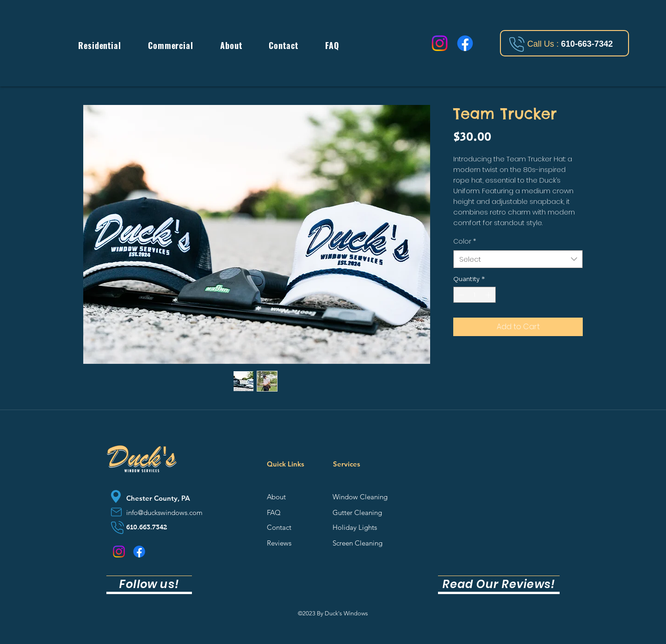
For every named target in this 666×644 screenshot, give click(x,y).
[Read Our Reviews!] (499, 585)
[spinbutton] (475, 295)
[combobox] (518, 259)
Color (465, 242)
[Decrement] (460, 295)
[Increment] (489, 295)
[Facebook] (465, 43)
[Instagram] (440, 43)
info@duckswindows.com (164, 512)
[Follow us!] (149, 585)
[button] (100, 46)
